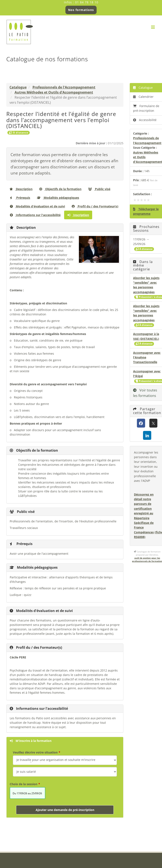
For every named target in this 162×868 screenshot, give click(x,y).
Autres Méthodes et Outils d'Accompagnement (54, 92)
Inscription (78, 215)
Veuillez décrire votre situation (35, 752)
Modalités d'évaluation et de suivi (37, 206)
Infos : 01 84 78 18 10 (81, 2)
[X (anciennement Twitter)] (153, 423)
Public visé (99, 189)
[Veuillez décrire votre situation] (65, 772)
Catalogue (18, 87)
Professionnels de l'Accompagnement (64, 87)
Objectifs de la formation (60, 189)
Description (21, 189)
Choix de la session (24, 784)
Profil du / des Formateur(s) (95, 206)
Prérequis (20, 198)
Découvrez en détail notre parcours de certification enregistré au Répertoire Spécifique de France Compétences (144, 513)
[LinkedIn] (147, 435)
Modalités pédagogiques (58, 198)
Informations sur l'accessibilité (35, 215)
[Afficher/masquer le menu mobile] (153, 27)
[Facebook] (141, 423)
